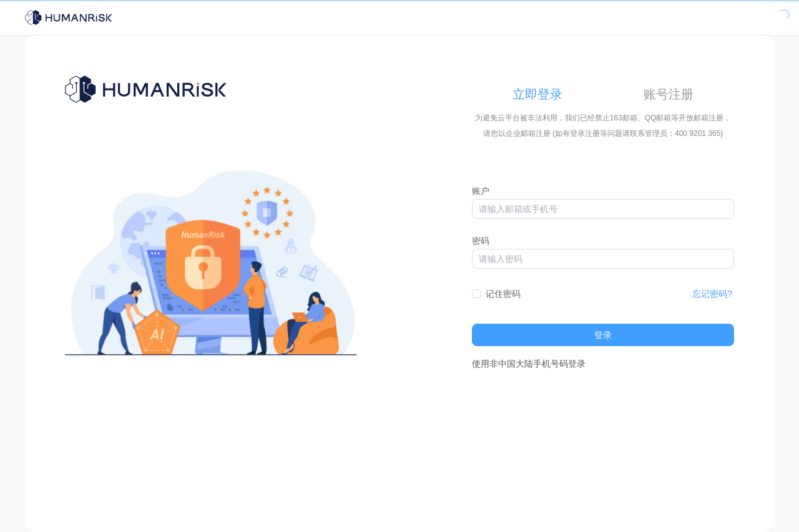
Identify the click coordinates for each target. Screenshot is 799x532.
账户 (481, 191)
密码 (481, 241)
